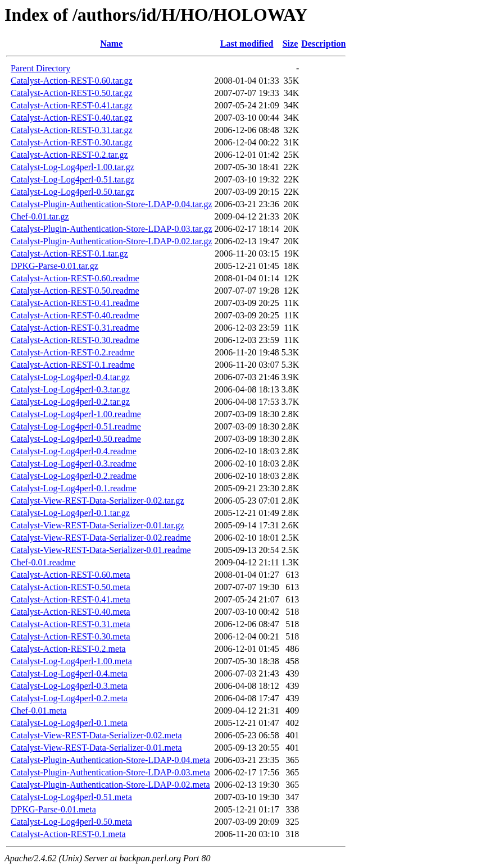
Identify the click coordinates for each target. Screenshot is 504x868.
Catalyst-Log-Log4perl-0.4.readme (74, 451)
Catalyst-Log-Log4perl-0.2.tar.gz (70, 402)
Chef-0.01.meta (39, 711)
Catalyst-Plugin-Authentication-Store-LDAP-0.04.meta (110, 760)
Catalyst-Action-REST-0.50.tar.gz (72, 93)
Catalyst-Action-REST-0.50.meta (71, 587)
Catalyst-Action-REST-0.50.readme (75, 291)
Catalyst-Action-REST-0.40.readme (75, 315)
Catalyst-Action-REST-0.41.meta (71, 599)
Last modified (247, 44)
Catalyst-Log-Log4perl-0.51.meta (71, 797)
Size (290, 44)
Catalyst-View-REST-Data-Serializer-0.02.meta (96, 735)
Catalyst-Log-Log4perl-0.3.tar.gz (70, 389)
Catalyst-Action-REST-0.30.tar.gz (72, 142)
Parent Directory (40, 68)
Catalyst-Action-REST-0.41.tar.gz (72, 105)
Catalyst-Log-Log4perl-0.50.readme (76, 439)
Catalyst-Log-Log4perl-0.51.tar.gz (72, 179)
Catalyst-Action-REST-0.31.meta (71, 624)
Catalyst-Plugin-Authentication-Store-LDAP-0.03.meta (110, 772)
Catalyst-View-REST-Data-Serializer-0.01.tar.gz (97, 525)
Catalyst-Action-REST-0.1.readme (73, 365)
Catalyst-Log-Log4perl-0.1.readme (74, 488)
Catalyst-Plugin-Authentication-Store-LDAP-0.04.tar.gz (112, 204)
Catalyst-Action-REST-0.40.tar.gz (72, 118)
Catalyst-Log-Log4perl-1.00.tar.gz (72, 167)
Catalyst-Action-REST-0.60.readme (75, 278)
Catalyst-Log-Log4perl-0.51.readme (76, 426)
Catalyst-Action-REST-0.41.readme (75, 303)
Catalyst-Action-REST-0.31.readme (75, 328)
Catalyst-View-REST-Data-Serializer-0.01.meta (96, 748)
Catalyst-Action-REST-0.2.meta (68, 649)
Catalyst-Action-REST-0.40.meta (71, 612)
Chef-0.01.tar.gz (40, 216)
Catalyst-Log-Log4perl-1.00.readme (76, 414)
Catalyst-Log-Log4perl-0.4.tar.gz (70, 377)
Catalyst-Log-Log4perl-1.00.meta (71, 661)
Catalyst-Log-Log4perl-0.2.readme (74, 476)
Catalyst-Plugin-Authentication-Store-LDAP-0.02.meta (110, 785)
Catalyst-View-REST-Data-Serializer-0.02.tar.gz (97, 501)
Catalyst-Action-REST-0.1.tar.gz (69, 253)
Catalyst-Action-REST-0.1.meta (68, 834)
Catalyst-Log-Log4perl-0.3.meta (69, 686)
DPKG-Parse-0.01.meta (53, 809)
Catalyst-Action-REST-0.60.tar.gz (72, 81)
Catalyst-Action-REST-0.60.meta (71, 575)
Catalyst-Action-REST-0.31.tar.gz (72, 130)
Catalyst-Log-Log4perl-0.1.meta (69, 723)
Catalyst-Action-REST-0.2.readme (73, 352)
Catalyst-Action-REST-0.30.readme (75, 340)
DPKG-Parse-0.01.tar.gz (55, 266)
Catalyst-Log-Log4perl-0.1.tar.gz (70, 513)
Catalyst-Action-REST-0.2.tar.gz (69, 155)
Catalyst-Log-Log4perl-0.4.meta (69, 673)
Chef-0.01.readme (43, 562)
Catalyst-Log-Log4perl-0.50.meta (71, 822)
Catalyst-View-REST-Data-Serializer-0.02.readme (101, 538)
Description (323, 44)
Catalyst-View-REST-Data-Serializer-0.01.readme (101, 550)
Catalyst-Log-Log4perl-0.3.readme (74, 463)
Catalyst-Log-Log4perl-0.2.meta (69, 698)
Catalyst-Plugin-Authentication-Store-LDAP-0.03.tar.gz (112, 229)
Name (111, 44)
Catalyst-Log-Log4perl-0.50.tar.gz (72, 192)
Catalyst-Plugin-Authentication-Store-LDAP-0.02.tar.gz (112, 241)
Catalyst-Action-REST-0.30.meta (71, 636)
